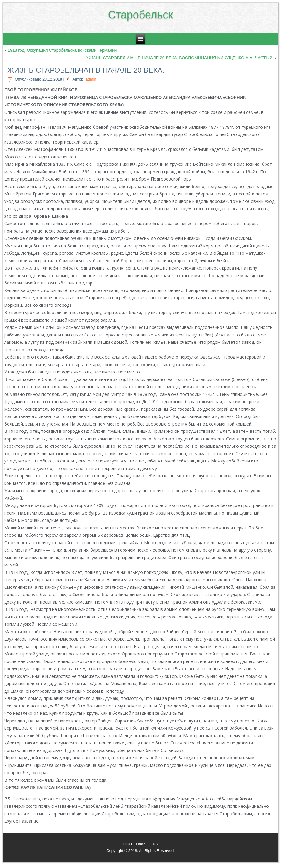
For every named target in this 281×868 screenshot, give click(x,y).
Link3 (153, 844)
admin (91, 79)
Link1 (128, 844)
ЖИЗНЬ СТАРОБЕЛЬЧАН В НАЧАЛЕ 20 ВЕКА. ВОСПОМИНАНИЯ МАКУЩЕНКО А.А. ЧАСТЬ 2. (180, 58)
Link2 (140, 844)
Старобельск (141, 15)
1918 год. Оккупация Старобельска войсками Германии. (63, 50)
